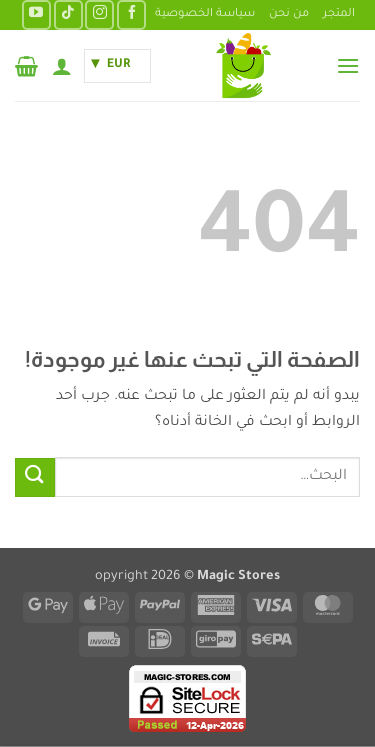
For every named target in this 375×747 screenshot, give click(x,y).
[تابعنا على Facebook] (131, 14)
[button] (348, 65)
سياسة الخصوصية (205, 14)
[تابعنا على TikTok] (68, 14)
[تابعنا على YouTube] (36, 14)
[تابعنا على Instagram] (99, 14)
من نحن (289, 14)
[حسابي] (62, 66)
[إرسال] (35, 477)
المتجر (339, 14)
